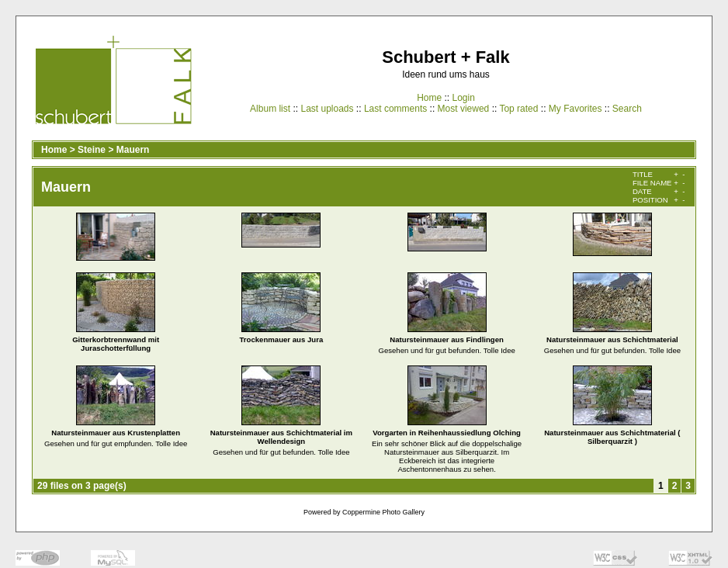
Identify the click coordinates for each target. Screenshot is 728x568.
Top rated (518, 109)
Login (463, 98)
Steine (92, 150)
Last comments (395, 109)
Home (429, 98)
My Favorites (575, 109)
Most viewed (464, 109)
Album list (270, 109)
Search (627, 109)
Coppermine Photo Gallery (383, 512)
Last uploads (327, 109)
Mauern (133, 150)
